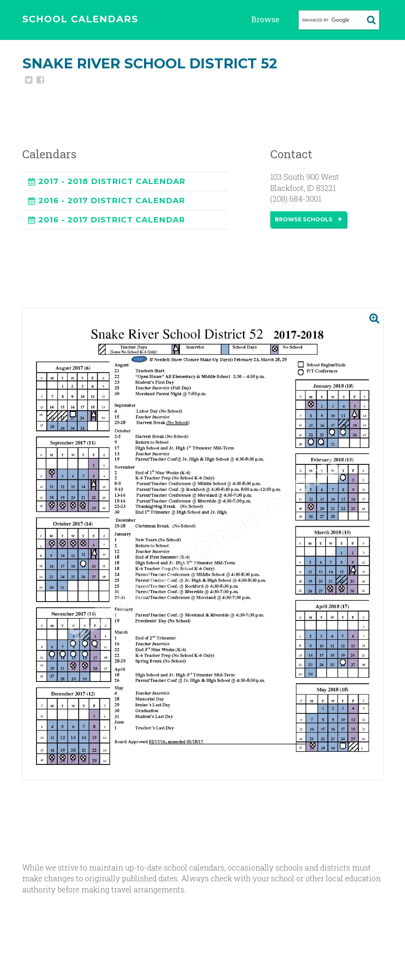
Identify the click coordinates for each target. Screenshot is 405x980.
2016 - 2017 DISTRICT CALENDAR (112, 201)
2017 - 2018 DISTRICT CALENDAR (112, 181)
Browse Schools (308, 219)
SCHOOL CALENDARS (80, 19)
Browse (265, 19)
